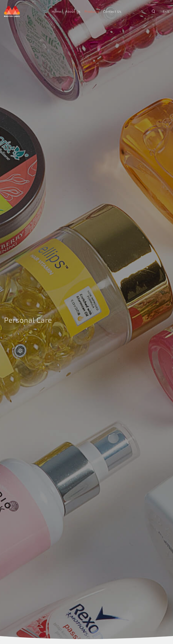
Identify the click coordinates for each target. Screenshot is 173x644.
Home (57, 11)
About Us (73, 11)
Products (92, 11)
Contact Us (112, 11)
